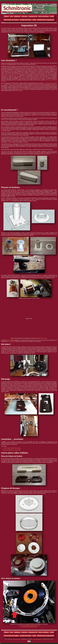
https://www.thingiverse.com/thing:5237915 (29, 625)
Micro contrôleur (44, 16)
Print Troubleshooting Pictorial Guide (12, 448)
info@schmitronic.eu (38, 639)
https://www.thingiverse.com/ (12, 75)
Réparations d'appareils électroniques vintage (17, 12)
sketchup (10, 201)
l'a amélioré (8, 493)
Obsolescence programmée (46, 20)
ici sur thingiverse (11, 341)
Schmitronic (17, 8)
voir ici (19, 191)
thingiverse (48, 154)
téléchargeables (19, 90)
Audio (52, 16)
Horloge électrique (26, 20)
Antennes (24, 16)
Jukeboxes (17, 16)
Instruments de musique (11, 20)
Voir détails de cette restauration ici (29, 627)
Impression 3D (33, 16)
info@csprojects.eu (17, 639)
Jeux (12, 16)
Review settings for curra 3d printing (12, 450)
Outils (34, 20)
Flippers (7, 16)
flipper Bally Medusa (43, 338)
